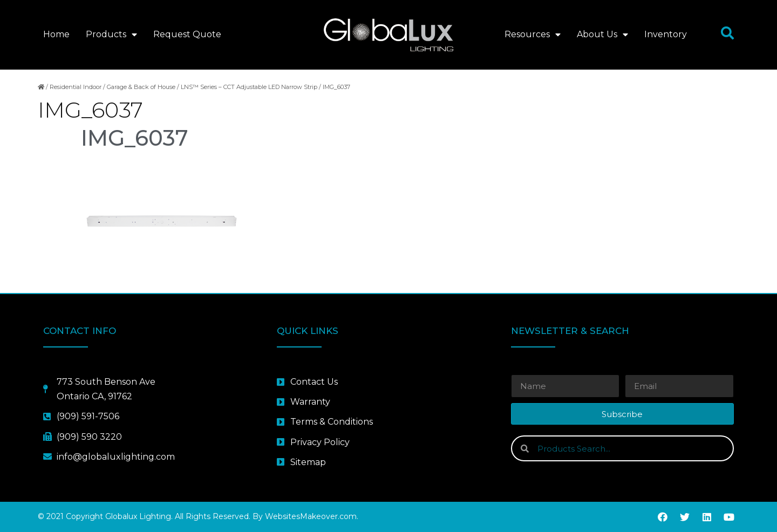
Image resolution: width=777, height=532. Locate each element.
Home (56, 34)
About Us (602, 35)
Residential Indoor (76, 87)
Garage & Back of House (141, 87)
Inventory (666, 34)
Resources (533, 35)
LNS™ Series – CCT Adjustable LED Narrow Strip (249, 87)
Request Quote (187, 34)
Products (111, 35)
